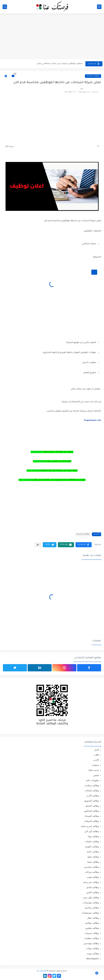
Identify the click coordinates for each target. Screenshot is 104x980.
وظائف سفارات (92, 785)
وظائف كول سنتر (91, 897)
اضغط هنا (37, 452)
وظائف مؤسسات (91, 903)
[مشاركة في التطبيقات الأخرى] (38, 545)
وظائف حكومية (92, 846)
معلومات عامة (92, 780)
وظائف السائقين (91, 811)
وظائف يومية (93, 953)
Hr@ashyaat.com (93, 421)
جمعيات (95, 765)
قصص (96, 775)
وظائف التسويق (91, 801)
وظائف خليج (93, 857)
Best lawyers (93, 959)
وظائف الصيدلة (92, 816)
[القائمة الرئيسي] (99, 7)
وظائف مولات (92, 948)
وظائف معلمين (92, 928)
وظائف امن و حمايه (90, 826)
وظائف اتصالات (92, 790)
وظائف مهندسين (91, 943)
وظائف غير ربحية (91, 882)
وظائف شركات (92, 872)
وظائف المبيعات (91, 821)
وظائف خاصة (93, 852)
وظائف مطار (93, 918)
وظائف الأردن (93, 796)
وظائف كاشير (93, 892)
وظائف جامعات (92, 841)
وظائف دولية (93, 862)
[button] (84, 545)
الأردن (96, 760)
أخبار (97, 750)
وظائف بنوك (93, 836)
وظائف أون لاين (92, 831)
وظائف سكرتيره (91, 867)
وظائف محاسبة (93, 76)
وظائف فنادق (93, 887)
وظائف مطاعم (92, 923)
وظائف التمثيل (92, 806)
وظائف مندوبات (92, 933)
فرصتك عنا (34, 471)
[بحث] (5, 7)
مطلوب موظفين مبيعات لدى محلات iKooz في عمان (60, 64)
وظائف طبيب (93, 877)
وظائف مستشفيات (90, 913)
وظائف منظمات (91, 938)
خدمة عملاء (94, 770)
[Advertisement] (52, 37)
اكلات (96, 755)
